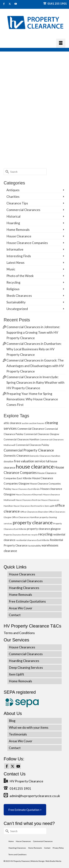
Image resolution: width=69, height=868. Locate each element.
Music (11, 269)
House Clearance (19, 236)
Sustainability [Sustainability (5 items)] (35, 546)
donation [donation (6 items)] (9, 461)
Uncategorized (17, 309)
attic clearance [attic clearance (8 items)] (13, 423)
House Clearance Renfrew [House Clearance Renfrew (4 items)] (28, 500)
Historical (13, 216)
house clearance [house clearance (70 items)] (35, 466)
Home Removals (18, 230)
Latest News (15, 263)
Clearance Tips (17, 203)
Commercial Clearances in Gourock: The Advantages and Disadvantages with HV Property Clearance (35, 366)
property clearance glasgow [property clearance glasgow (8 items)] (44, 529)
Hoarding (13, 223)
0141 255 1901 (55, 3)
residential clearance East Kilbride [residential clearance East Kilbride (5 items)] (33, 540)
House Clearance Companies (27, 243)
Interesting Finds (19, 256)
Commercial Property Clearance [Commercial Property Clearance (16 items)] (29, 450)
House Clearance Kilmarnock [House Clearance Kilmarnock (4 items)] (29, 494)
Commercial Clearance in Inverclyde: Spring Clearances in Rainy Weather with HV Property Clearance (35, 382)
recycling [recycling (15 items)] (45, 534)
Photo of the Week (20, 276)
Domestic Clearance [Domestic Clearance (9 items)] (16, 456)
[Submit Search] (6, 172)
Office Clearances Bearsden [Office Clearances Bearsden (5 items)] (34, 512)
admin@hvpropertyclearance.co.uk (32, 796)
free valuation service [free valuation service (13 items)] (30, 461)
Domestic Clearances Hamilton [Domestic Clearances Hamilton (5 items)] (45, 456)
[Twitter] (13, 766)
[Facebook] (7, 766)
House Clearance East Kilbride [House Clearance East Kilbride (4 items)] (26, 489)
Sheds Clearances (19, 296)
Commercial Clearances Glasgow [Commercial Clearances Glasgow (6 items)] (41, 434)
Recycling (13, 282)
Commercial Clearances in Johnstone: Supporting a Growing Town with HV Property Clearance (33, 332)
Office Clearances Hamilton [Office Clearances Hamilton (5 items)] (25, 517)
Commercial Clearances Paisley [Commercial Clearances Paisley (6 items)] (32, 445)
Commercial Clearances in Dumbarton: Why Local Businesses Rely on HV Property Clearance (34, 349)
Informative (15, 249)
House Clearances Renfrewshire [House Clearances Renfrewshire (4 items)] (29, 506)
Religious (13, 289)
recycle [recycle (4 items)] (34, 535)
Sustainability (16, 302)
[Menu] (61, 43)
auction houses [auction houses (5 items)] (37, 423)
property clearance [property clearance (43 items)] (33, 522)
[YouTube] (18, 766)
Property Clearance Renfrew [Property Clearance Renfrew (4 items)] (17, 535)
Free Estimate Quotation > (25, 810)
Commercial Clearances (23, 210)
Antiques (13, 190)
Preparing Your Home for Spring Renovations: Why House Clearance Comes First (32, 399)
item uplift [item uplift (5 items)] (49, 506)
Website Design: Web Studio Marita (46, 861)
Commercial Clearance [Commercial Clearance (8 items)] (31, 429)
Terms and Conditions (19, 633)
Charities (13, 197)
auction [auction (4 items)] (25, 423)
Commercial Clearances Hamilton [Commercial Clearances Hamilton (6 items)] (21, 439)
